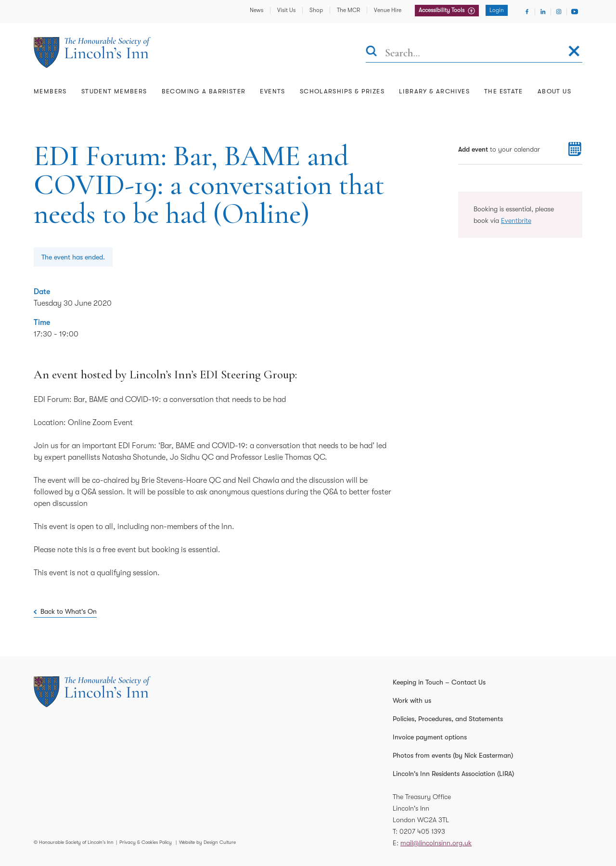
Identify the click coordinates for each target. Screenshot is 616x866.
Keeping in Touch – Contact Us (439, 682)
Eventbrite (516, 220)
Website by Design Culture (207, 842)
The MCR (348, 10)
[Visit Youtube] (575, 12)
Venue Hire (388, 10)
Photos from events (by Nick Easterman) (453, 755)
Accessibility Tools (442, 10)
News (257, 10)
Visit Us (286, 10)
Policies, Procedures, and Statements (448, 719)
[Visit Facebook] (527, 12)
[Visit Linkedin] (543, 12)
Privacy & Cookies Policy (146, 842)
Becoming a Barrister (204, 91)
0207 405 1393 (422, 831)
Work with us (412, 700)
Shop (316, 10)
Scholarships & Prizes (342, 91)
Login (497, 10)
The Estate (504, 91)
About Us (554, 91)
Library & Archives (434, 91)
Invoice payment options (430, 737)
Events (272, 91)
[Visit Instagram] (559, 12)
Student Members (114, 91)
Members (50, 91)
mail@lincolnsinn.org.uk (436, 843)
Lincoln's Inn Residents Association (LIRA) (453, 774)
